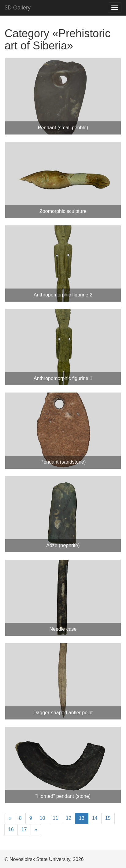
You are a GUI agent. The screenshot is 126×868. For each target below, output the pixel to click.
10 (43, 818)
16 (11, 829)
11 (56, 818)
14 (95, 818)
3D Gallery (18, 8)
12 (69, 818)
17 (24, 829)
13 (82, 818)
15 (108, 818)
